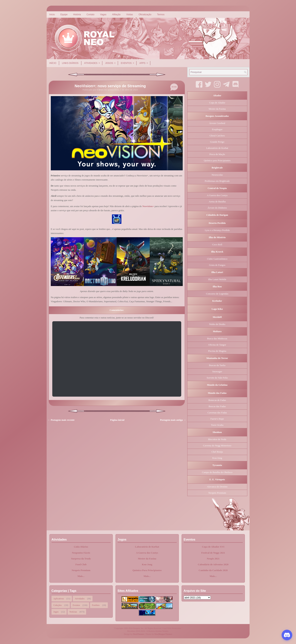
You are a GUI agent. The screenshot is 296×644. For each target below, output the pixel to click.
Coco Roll (217, 244)
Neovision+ (148, 206)
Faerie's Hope (217, 419)
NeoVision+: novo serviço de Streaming (110, 86)
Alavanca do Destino (217, 487)
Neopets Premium (217, 493)
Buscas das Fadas (217, 406)
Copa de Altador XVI (213, 547)
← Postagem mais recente (61, 420)
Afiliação (116, 15)
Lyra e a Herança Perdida (217, 230)
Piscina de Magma (217, 351)
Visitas (130, 15)
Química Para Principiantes (147, 570)
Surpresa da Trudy (81, 559)
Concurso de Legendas (217, 294)
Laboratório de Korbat (217, 148)
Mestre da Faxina (217, 109)
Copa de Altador (217, 103)
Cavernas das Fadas (217, 413)
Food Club (81, 564)
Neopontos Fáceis (81, 553)
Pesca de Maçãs (217, 154)
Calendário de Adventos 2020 (213, 564)
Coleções (58, 605)
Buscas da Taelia (217, 365)
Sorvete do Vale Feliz (217, 378)
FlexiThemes (139, 634)
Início (52, 15)
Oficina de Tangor (217, 345)
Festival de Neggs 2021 (213, 553)
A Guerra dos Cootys (217, 195)
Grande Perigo (217, 142)
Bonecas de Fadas (217, 400)
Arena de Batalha (217, 202)
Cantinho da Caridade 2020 (213, 570)
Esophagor (217, 129)
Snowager (217, 371)
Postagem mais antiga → (173, 420)
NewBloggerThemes (163, 634)
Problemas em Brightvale (217, 181)
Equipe (64, 15)
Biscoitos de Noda (217, 439)
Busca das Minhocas (217, 338)
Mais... (81, 576)
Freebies (96, 605)
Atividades (93, 62)
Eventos (129, 62)
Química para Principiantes (217, 160)
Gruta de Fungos (217, 265)
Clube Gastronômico (217, 259)
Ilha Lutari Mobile (217, 279)
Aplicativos (59, 599)
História (77, 15)
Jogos (112, 62)
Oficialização (145, 15)
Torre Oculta (217, 425)
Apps (145, 62)
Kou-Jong (217, 458)
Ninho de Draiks (217, 324)
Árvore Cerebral (217, 123)
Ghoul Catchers (217, 136)
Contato (90, 15)
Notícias (73, 612)
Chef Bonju (217, 452)
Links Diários (70, 63)
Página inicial (117, 420)
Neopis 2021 (213, 559)
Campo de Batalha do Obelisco (217, 472)
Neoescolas (217, 175)
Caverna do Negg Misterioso (217, 446)
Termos (161, 15)
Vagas (103, 15)
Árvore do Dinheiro (217, 208)
